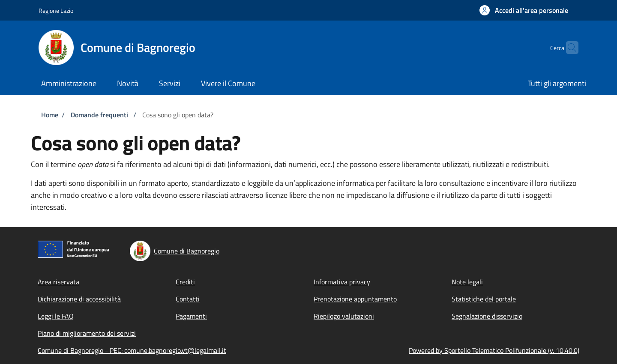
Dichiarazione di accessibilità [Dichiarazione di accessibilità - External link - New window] (79, 299)
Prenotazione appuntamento (355, 299)
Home (50, 115)
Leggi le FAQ (56, 316)
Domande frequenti (100, 115)
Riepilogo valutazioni (344, 316)
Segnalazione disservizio (487, 316)
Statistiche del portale (484, 299)
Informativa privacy (342, 282)
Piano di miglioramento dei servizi (87, 333)
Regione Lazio (56, 10)
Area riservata (58, 282)
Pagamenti (191, 316)
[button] (524, 10)
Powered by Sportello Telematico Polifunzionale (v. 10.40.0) (494, 350)
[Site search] (568, 48)
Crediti (185, 282)
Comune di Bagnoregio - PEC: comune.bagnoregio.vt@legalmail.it (132, 350)
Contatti (188, 299)
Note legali (467, 282)
